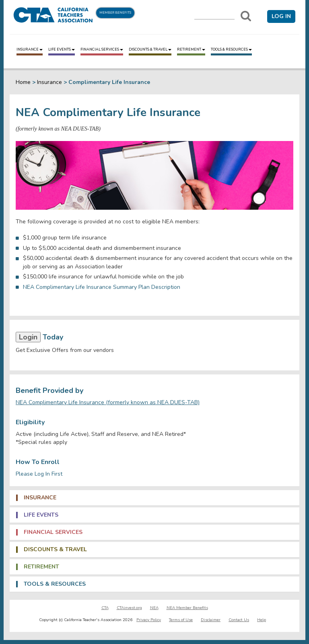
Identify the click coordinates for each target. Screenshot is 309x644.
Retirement (191, 49)
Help (262, 620)
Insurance (30, 49)
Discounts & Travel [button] (55, 550)
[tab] (154, 498)
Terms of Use (181, 620)
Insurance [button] (40, 498)
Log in (281, 16)
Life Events (62, 49)
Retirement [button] (41, 567)
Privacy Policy (149, 620)
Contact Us (239, 620)
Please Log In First (39, 474)
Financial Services (102, 49)
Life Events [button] (41, 515)
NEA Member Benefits (187, 608)
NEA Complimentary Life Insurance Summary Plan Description (102, 287)
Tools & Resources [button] (55, 584)
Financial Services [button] (53, 532)
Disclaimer (211, 620)
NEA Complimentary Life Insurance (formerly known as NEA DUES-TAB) (108, 402)
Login (28, 337)
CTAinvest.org (129, 608)
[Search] (246, 16)
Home (23, 82)
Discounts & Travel (150, 49)
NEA (154, 608)
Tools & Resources (231, 49)
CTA (105, 608)
